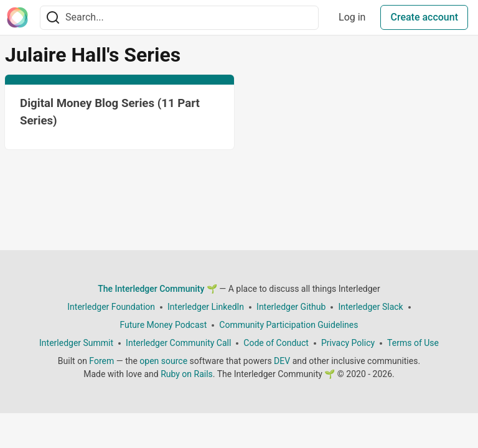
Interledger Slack (370, 307)
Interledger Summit (76, 343)
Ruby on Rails (187, 374)
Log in (352, 17)
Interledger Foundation (111, 307)
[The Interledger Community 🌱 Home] (17, 17)
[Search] (53, 18)
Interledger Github (291, 307)
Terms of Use (413, 343)
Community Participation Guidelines (288, 325)
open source (163, 361)
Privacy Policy (348, 343)
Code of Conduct (276, 343)
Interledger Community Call (178, 343)
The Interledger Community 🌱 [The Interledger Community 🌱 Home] (157, 289)
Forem (101, 361)
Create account (424, 17)
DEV (282, 361)
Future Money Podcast (163, 325)
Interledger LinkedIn (206, 307)
